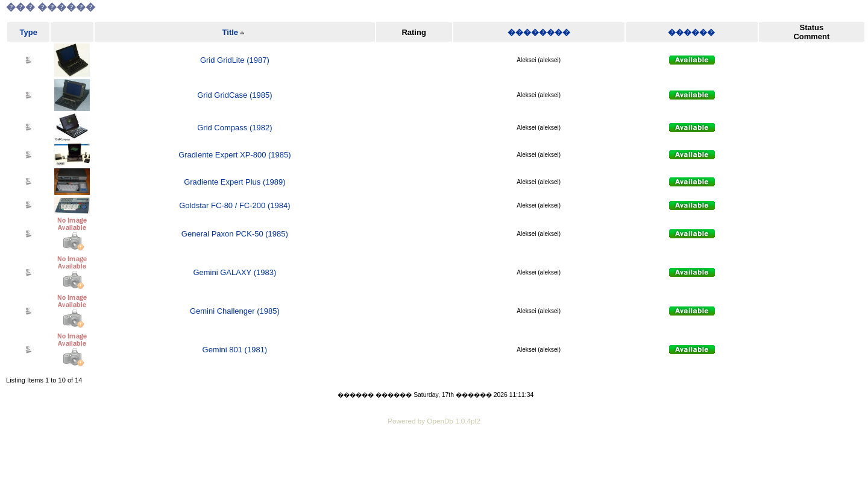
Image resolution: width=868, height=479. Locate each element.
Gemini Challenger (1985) (235, 311)
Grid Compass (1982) (234, 128)
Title (231, 32)
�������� (539, 32)
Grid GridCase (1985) (234, 95)
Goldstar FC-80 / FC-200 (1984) (234, 205)
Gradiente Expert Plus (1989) (234, 182)
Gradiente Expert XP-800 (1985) (234, 155)
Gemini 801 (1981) (235, 350)
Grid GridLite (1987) (235, 60)
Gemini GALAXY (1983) (234, 272)
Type (29, 32)
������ (691, 32)
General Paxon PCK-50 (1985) (235, 234)
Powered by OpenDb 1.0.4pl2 (434, 421)
